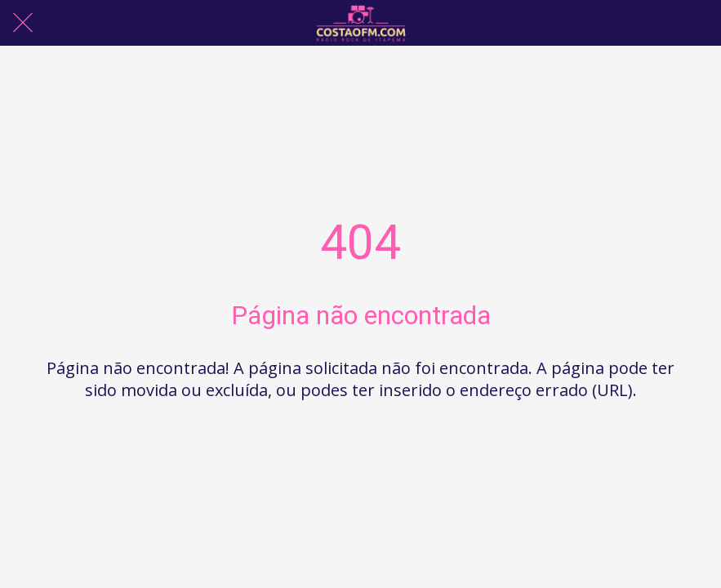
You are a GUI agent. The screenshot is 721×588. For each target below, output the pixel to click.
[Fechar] (23, 23)
